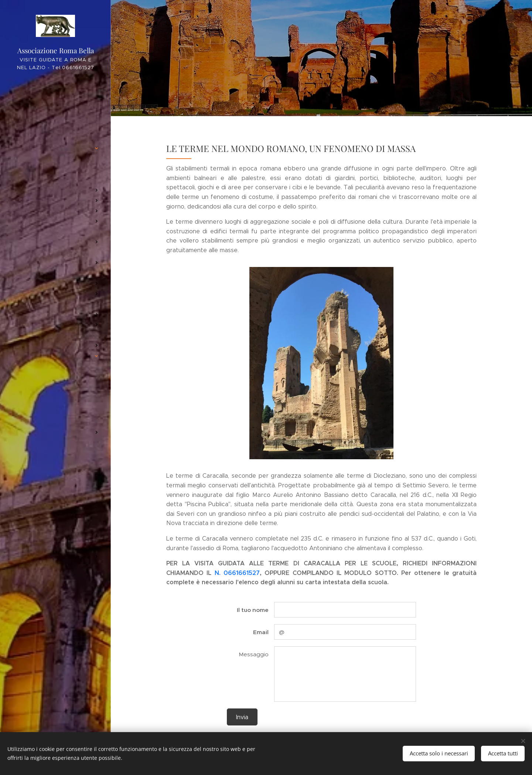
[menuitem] (55, 99)
